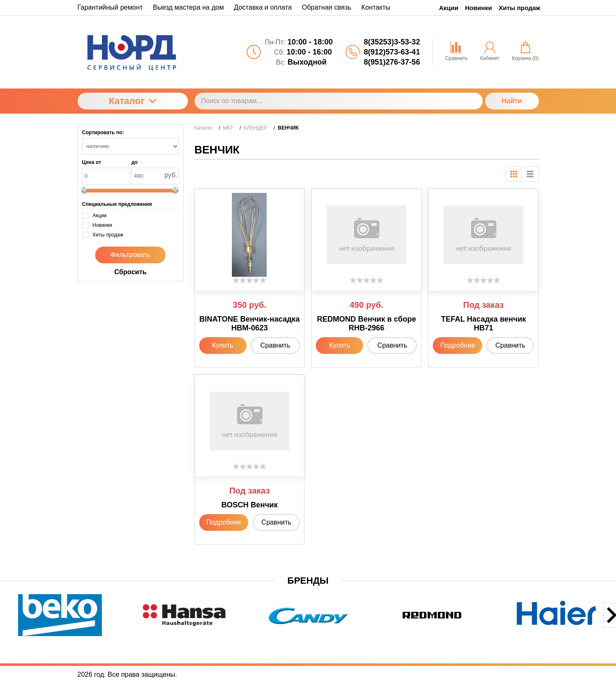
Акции (449, 8)
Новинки (478, 8)
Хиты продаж (519, 8)
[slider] (250, 280)
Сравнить (275, 345)
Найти (512, 101)
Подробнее (458, 345)
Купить (223, 345)
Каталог (132, 101)
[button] (263, 642)
